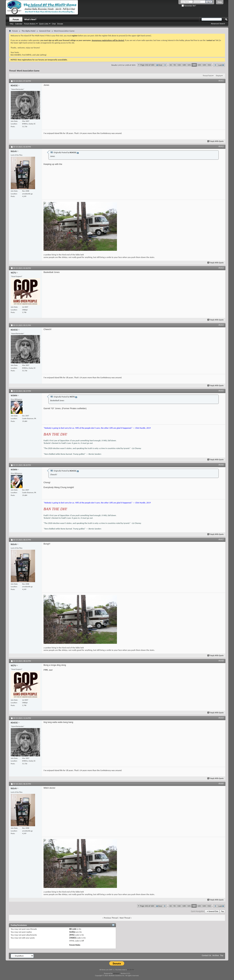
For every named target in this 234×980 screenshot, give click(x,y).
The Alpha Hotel (28, 31)
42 (171, 65)
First (159, 65)
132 (179, 65)
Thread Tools (207, 76)
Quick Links (44, 24)
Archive (216, 955)
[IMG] (72, 935)
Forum (16, 20)
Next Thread (125, 918)
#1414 (221, 325)
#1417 (221, 539)
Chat (54, 24)
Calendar (19, 24)
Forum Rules (75, 945)
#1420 (221, 784)
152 (209, 65)
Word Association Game (28, 71)
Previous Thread (111, 918)
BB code (73, 929)
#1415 (221, 391)
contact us (211, 40)
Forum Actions (30, 24)
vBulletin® (117, 973)
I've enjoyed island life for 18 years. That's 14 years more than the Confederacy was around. (83, 133)
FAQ (12, 24)
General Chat (45, 31)
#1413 (221, 268)
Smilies (72, 932)
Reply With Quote (216, 141)
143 (199, 65)
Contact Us (207, 955)
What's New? (30, 20)
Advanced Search (218, 24)
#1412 (221, 146)
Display (219, 76)
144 (204, 65)
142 (194, 65)
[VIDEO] (73, 938)
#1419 (221, 718)
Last (221, 65)
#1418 (221, 661)
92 (175, 65)
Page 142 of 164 (147, 65)
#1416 (221, 465)
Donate (60, 24)
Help (220, 2)
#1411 (221, 81)
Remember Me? (189, 6)
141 (189, 65)
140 (184, 65)
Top (222, 911)
